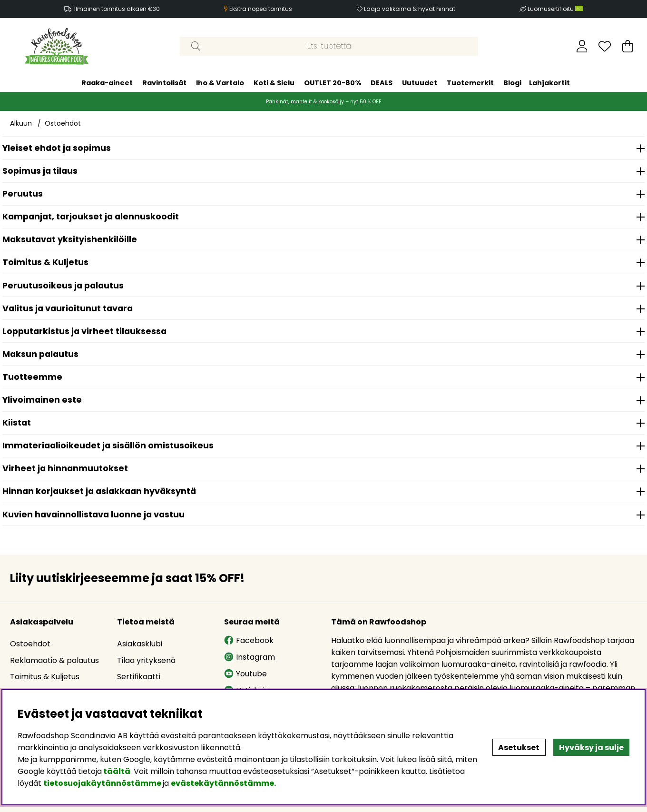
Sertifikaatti (139, 677)
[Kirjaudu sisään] (582, 46)
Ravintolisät (164, 83)
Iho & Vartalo (220, 83)
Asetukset (519, 748)
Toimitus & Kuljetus (45, 677)
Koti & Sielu (274, 83)
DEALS (382, 83)
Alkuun (21, 123)
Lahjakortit (549, 83)
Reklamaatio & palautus (54, 660)
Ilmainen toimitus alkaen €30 (117, 9)
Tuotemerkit (470, 83)
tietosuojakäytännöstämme (102, 783)
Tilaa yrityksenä (146, 660)
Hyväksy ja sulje (591, 748)
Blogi (512, 83)
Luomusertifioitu (555, 9)
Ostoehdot (63, 123)
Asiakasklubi (140, 644)
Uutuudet (420, 83)
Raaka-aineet (107, 83)
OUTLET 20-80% (333, 83)
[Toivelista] (605, 46)
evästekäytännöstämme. (223, 783)
